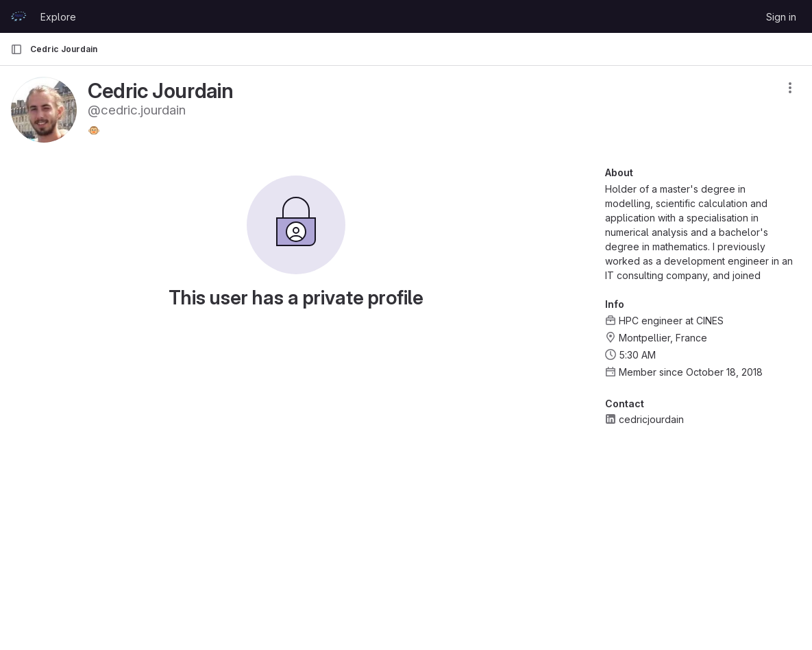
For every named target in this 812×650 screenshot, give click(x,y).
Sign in (781, 17)
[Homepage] (19, 16)
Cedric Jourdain (64, 49)
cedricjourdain (651, 419)
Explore (58, 17)
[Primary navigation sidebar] (16, 49)
